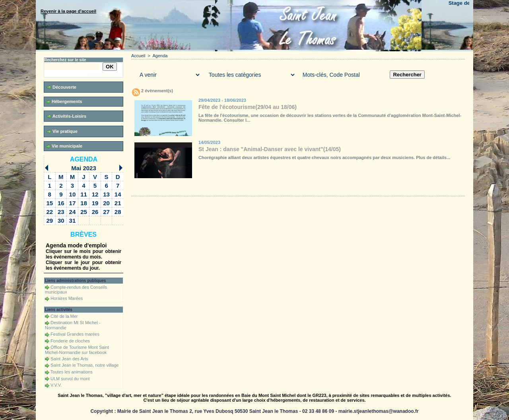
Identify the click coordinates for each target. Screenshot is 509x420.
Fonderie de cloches (70, 341)
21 (118, 203)
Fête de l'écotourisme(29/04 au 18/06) (248, 107)
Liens (291, 188)
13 (106, 194)
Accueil (138, 56)
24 (73, 212)
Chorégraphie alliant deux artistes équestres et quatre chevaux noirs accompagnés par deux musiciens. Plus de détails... (324, 157)
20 (106, 203)
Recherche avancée (105, 75)
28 (118, 212)
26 (95, 212)
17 (73, 203)
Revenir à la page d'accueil (68, 11)
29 (50, 221)
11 (84, 194)
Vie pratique (62, 131)
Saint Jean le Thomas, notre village (85, 365)
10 (73, 194)
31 (73, 221)
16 (61, 203)
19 (95, 203)
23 (61, 212)
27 (106, 212)
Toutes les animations (72, 372)
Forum (260, 188)
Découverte (62, 87)
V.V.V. (56, 385)
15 (50, 203)
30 (61, 221)
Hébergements (64, 102)
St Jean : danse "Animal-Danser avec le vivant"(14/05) (270, 149)
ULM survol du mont (70, 379)
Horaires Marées (67, 298)
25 (84, 212)
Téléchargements (224, 188)
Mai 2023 (84, 168)
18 (84, 203)
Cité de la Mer (64, 316)
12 (95, 194)
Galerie (179, 188)
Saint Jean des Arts (69, 359)
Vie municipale (64, 146)
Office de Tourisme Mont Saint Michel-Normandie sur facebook (77, 350)
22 (50, 212)
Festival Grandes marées (75, 334)
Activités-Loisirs (67, 116)
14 (118, 194)
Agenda (84, 159)
